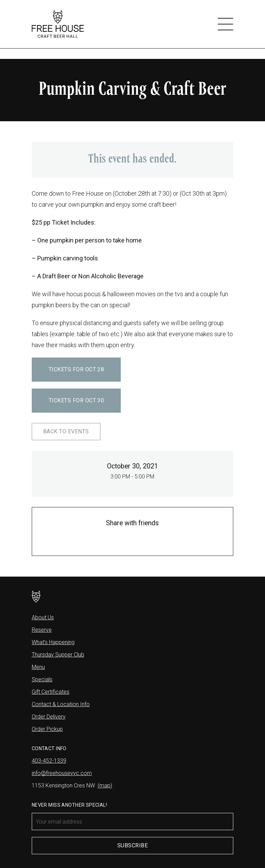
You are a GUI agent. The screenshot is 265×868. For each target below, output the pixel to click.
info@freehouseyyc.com (62, 773)
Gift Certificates (51, 692)
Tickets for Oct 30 (76, 400)
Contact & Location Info (61, 704)
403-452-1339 (49, 761)
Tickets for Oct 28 (76, 369)
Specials (42, 679)
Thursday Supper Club (58, 655)
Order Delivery (49, 717)
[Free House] (58, 24)
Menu (38, 667)
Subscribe (132, 845)
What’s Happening (53, 642)
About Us (43, 617)
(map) (105, 786)
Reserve (42, 630)
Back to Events (66, 431)
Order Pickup (47, 729)
